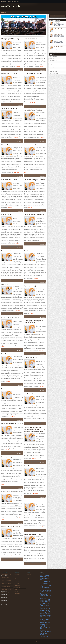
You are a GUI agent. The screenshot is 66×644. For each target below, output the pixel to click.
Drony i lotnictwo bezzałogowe (11, 317)
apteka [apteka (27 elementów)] (43, 574)
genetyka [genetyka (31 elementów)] (44, 593)
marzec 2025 (17, 599)
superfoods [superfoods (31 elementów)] (45, 622)
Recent (57, 21)
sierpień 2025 (17, 589)
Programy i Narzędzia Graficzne (35, 180)
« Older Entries (4, 567)
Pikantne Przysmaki (8, 145)
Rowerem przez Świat (31, 145)
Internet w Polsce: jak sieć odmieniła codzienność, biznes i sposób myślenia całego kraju (35, 429)
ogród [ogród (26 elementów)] (42, 607)
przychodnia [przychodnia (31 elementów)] (45, 614)
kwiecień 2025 (17, 597)
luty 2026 (16, 578)
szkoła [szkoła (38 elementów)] (45, 624)
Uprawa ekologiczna (31, 357)
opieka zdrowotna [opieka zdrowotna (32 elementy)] (46, 609)
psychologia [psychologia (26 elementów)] (43, 615)
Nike (26, 501)
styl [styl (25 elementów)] (44, 621)
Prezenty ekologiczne (8, 457)
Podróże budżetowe (31, 39)
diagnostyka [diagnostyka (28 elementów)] (47, 586)
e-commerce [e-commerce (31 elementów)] (45, 588)
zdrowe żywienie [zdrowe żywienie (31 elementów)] (44, 634)
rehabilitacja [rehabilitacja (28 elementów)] (47, 617)
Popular (52, 21)
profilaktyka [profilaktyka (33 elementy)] (45, 612)
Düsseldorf (28, 466)
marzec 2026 (17, 576)
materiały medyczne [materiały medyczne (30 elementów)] (45, 598)
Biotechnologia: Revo (59, 29)
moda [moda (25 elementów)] (48, 601)
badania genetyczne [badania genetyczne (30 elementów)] (44, 576)
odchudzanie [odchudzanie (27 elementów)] (48, 606)
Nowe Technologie (10, 6)
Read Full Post (20, 70)
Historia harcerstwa (7, 354)
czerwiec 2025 (17, 593)
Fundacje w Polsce (30, 394)
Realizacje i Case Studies (9, 74)
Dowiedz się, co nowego (54, 74)
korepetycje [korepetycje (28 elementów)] (44, 596)
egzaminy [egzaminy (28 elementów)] (43, 590)
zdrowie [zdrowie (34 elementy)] (44, 636)
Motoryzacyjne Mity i (58, 22)
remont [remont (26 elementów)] (42, 618)
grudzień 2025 (17, 582)
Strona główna (3, 2)
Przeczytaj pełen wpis (53, 60)
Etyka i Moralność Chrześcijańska (12, 424)
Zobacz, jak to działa (53, 72)
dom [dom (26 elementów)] (46, 588)
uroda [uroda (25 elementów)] (49, 626)
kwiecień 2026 (17, 574)
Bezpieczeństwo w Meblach (33, 74)
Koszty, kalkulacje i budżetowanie (12, 492)
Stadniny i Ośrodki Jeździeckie (34, 215)
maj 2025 (16, 595)
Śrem (3, 389)
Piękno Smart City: (58, 34)
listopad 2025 (17, 584)
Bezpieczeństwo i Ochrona (10, 180)
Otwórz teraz (52, 70)
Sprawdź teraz (52, 58)
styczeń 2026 (17, 580)
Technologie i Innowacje (9, 108)
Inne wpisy (5, 284)
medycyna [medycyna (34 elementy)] (45, 600)
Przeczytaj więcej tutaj (53, 56)
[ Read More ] (17, 66)
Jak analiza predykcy (58, 47)
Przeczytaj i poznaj (53, 66)
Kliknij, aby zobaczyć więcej (54, 64)
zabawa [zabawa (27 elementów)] (44, 630)
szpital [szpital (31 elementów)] (43, 626)
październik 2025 (18, 586)
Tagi (18, 2)
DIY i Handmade (7, 215)
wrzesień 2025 (17, 588)
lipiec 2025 (16, 591)
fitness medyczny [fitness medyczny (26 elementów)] (46, 592)
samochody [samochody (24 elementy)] (47, 618)
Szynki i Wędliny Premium (33, 110)
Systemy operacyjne (31, 286)
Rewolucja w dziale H (59, 40)
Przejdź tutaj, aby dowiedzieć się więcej (56, 62)
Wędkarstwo (28, 251)
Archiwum (9, 2)
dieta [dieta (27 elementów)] (42, 588)
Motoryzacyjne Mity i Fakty (10, 39)
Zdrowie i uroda (6, 251)
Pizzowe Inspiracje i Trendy (33, 534)
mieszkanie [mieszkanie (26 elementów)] (43, 601)
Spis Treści (14, 2)
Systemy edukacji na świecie (10, 527)
